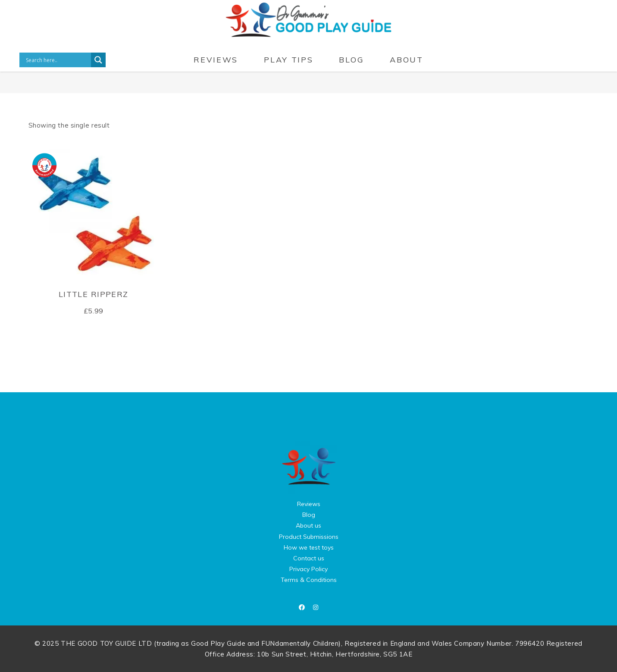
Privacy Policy (308, 569)
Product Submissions (309, 537)
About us (308, 525)
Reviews (309, 504)
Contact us (309, 558)
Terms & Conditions (309, 580)
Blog (309, 515)
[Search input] (57, 60)
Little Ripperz (94, 294)
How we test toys (309, 547)
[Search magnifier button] (98, 60)
